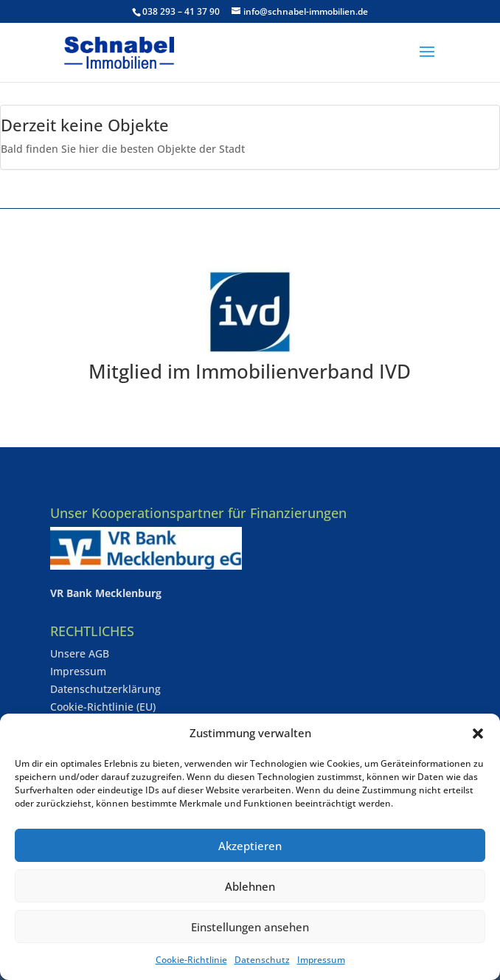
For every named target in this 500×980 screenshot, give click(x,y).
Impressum (321, 960)
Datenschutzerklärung (105, 689)
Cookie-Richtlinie (191, 960)
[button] (478, 734)
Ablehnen (250, 886)
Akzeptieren (250, 846)
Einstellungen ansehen (250, 927)
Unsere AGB (80, 653)
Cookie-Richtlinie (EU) (103, 707)
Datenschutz (262, 960)
